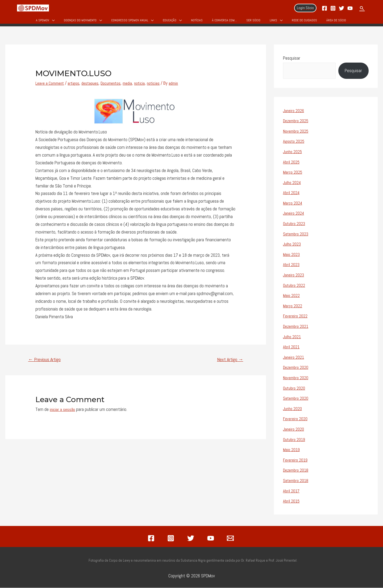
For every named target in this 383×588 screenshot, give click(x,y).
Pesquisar (292, 62)
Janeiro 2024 (295, 216)
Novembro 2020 (297, 379)
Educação (170, 22)
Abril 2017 (292, 491)
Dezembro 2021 (297, 328)
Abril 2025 (292, 165)
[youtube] (211, 538)
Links (273, 22)
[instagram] (172, 538)
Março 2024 (293, 206)
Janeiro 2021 (295, 359)
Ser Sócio (253, 22)
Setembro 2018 (297, 481)
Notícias (197, 22)
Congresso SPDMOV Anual (130, 22)
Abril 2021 (292, 349)
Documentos (118, 87)
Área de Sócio (336, 22)
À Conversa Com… (224, 22)
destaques (95, 87)
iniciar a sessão (63, 413)
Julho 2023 (293, 247)
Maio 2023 (292, 257)
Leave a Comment (51, 87)
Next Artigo (230, 363)
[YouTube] (350, 8)
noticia (150, 87)
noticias (165, 87)
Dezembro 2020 (297, 369)
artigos (77, 87)
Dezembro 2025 (297, 125)
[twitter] (191, 538)
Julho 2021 (293, 338)
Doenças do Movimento (80, 22)
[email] (231, 538)
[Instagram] (333, 8)
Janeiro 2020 (294, 430)
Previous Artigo (44, 363)
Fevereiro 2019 (296, 461)
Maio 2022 (292, 298)
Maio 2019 (292, 451)
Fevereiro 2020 (296, 420)
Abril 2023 (292, 267)
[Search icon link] (362, 8)
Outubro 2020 (295, 389)
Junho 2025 (294, 155)
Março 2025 (293, 175)
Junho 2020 (293, 410)
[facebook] (152, 538)
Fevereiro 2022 (296, 318)
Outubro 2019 (295, 440)
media (137, 87)
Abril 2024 (292, 196)
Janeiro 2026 (294, 115)
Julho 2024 (293, 186)
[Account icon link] (305, 8)
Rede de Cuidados (304, 22)
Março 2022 (293, 308)
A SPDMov (43, 22)
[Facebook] (324, 8)
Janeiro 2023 (294, 277)
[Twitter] (342, 8)
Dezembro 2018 (297, 471)
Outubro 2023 (295, 226)
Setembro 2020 (297, 400)
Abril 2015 (292, 501)
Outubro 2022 (295, 288)
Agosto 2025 (294, 145)
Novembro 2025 (297, 135)
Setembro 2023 (297, 237)
